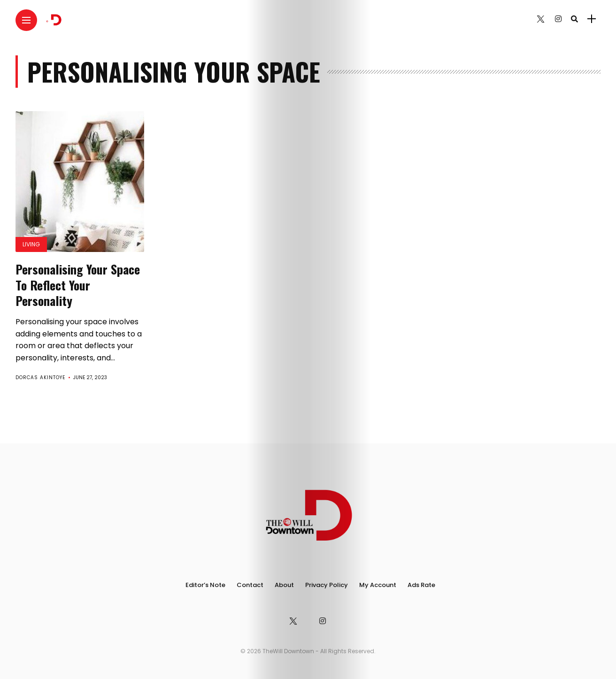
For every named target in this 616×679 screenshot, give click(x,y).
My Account (378, 585)
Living (31, 244)
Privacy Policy (327, 585)
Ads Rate (421, 585)
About (284, 585)
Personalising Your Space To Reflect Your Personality (78, 285)
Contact (250, 585)
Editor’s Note (205, 585)
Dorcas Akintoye (40, 378)
